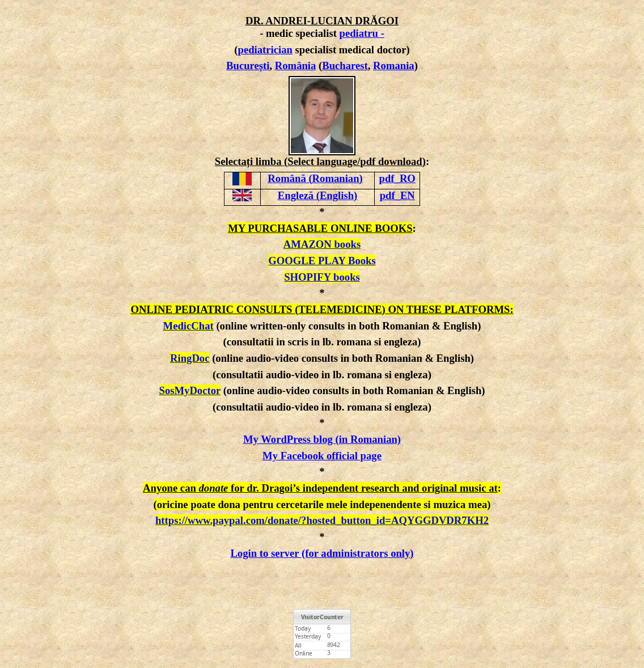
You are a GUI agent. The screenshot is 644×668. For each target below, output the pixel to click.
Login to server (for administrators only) (322, 553)
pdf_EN (397, 195)
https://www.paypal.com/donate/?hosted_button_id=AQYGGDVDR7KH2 (322, 520)
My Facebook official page (322, 456)
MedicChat (188, 326)
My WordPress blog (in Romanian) (322, 439)
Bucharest (345, 65)
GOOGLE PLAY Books (322, 261)
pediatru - (362, 33)
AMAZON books (322, 244)
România (296, 65)
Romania (394, 65)
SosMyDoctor (190, 390)
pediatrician (265, 50)
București (248, 65)
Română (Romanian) (315, 178)
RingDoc (190, 358)
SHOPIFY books (322, 277)
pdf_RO (397, 178)
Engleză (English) (317, 195)
